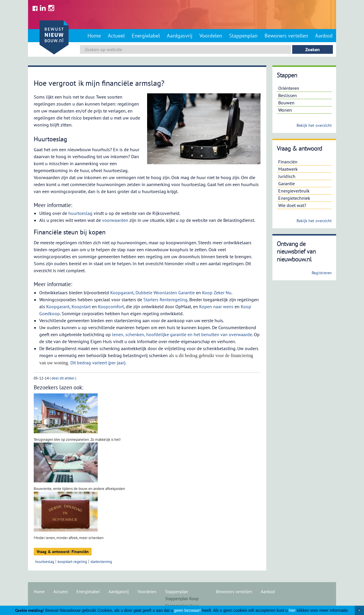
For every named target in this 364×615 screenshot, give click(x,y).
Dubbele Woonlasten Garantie (165, 293)
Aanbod (324, 36)
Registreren (322, 273)
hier (292, 610)
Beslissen (288, 95)
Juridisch (287, 176)
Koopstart (81, 306)
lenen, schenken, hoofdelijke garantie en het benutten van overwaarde (182, 334)
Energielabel (146, 36)
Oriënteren (289, 88)
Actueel (116, 36)
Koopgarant (122, 293)
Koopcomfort (111, 306)
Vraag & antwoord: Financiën (63, 552)
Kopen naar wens (216, 306)
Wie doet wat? (292, 205)
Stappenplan (243, 36)
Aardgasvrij (180, 36)
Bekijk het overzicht (314, 125)
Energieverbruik (294, 191)
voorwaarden (115, 220)
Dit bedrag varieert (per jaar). (99, 363)
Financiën (288, 162)
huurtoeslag (80, 213)
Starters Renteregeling (165, 300)
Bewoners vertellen (286, 36)
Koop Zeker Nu (217, 293)
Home (94, 36)
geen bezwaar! (188, 610)
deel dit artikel (63, 378)
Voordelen (211, 36)
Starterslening (101, 562)
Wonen (285, 110)
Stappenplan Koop (182, 599)
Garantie (287, 183)
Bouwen (286, 103)
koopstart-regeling (72, 562)
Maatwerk (288, 169)
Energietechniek (294, 198)
